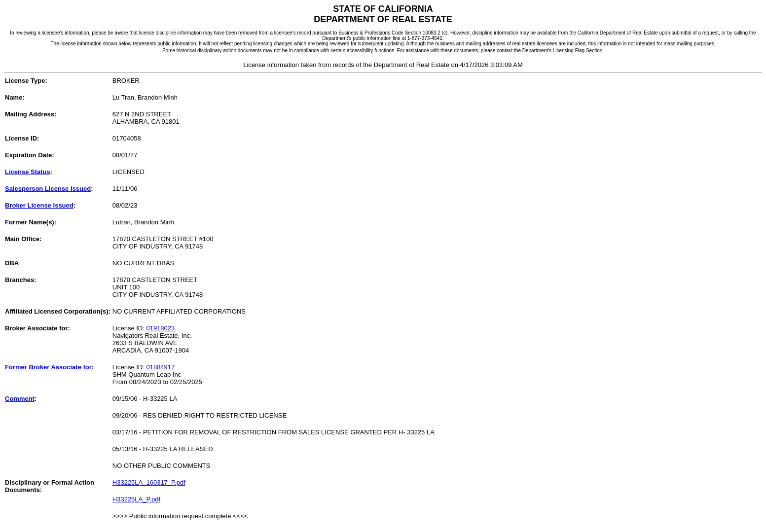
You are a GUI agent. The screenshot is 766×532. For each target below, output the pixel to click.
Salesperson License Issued (48, 189)
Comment (20, 399)
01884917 (160, 367)
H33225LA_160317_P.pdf (149, 482)
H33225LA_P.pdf (136, 499)
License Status (28, 172)
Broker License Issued (39, 205)
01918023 (160, 328)
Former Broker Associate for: (49, 367)
